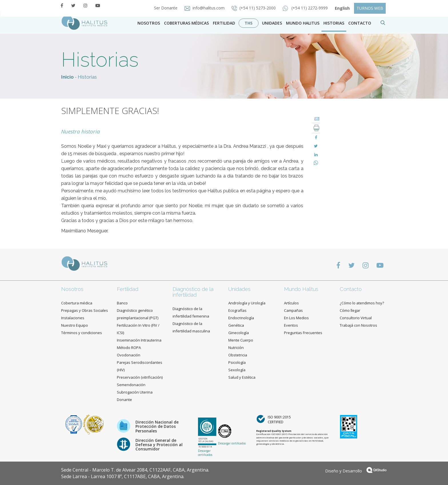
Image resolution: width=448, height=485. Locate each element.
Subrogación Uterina (135, 392)
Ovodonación (129, 355)
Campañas (293, 310)
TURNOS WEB (370, 8)
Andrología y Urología (247, 303)
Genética (236, 325)
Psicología (237, 362)
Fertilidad (224, 23)
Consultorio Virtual (356, 318)
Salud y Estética (242, 377)
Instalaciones (73, 318)
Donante (124, 400)
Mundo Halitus (303, 23)
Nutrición (236, 348)
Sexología (237, 370)
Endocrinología (241, 318)
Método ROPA (129, 348)
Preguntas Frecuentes (303, 333)
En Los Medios (296, 318)
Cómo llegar (350, 310)
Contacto (351, 289)
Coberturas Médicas (186, 23)
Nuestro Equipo (75, 325)
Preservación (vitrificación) (140, 377)
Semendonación (131, 385)
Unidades (272, 23)
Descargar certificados (205, 453)
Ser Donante (166, 8)
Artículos (291, 303)
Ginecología (239, 333)
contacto (360, 23)
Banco (122, 303)
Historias (334, 23)
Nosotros (149, 23)
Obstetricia (238, 355)
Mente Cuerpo (241, 340)
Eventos (291, 325)
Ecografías (237, 310)
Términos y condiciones (82, 333)
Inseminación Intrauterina (139, 340)
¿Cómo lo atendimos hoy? (362, 303)
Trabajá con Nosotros (358, 325)
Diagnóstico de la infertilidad (193, 292)
